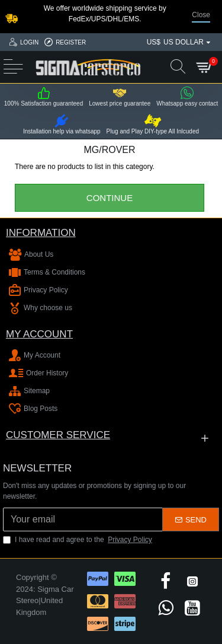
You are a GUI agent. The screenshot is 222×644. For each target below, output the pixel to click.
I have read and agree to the (78, 540)
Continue (110, 198)
